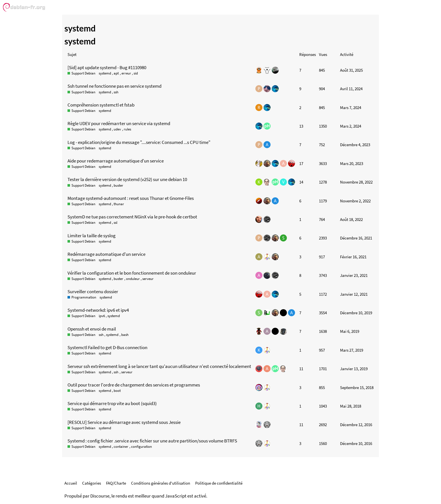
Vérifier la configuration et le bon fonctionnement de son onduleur (132, 273)
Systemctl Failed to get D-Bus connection (107, 347)
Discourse (100, 496)
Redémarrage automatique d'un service (106, 254)
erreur (126, 73)
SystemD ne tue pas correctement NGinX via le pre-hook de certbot (132, 217)
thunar (119, 204)
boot (117, 391)
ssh (116, 92)
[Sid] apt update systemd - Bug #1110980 (107, 67)
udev (117, 129)
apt (116, 73)
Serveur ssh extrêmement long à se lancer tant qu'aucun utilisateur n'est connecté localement (159, 366)
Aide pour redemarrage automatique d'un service (116, 161)
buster (118, 185)
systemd (105, 73)
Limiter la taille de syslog (92, 236)
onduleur (133, 279)
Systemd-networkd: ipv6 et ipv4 (98, 310)
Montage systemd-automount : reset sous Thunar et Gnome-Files (131, 198)
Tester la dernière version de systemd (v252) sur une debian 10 (127, 179)
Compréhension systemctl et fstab (101, 105)
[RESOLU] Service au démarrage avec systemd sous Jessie (124, 422)
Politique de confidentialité (219, 483)
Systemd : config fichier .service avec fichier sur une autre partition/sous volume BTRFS (152, 441)
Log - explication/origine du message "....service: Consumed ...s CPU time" (139, 142)
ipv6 (102, 316)
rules (127, 129)
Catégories (92, 483)
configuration (141, 447)
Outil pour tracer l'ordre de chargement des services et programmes (134, 385)
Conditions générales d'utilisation (161, 483)
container (121, 447)
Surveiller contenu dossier (93, 291)
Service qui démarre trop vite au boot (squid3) (112, 403)
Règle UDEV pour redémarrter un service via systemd (119, 123)
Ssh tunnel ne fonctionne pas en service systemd (114, 86)
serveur (148, 279)
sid (136, 73)
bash (125, 335)
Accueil (71, 483)
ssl (115, 222)
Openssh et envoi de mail (92, 329)
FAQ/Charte (116, 483)
